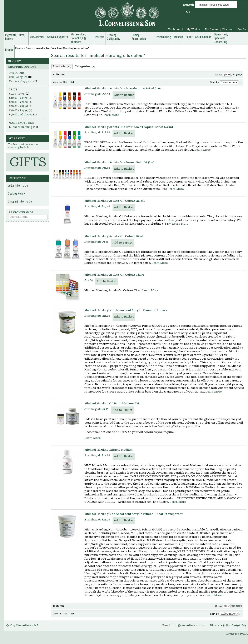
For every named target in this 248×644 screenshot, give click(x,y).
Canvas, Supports (22, 81)
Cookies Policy (16, 194)
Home (19, 48)
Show (219, 75)
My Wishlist (194, 29)
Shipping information (21, 201)
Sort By (215, 82)
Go (188, 12)
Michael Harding (21, 127)
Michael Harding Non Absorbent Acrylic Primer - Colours (126, 310)
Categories (85, 66)
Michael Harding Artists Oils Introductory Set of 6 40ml (124, 88)
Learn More (111, 115)
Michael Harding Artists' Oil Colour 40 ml (114, 236)
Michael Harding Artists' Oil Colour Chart (114, 275)
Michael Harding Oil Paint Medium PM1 (112, 403)
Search (189, 5)
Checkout (228, 29)
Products (62, 66)
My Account (176, 29)
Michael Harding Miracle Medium (108, 450)
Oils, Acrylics (18, 77)
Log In (242, 29)
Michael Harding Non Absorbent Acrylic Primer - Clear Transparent (133, 514)
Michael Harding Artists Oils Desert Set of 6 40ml (119, 162)
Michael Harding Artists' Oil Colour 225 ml (115, 201)
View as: (58, 82)
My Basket (212, 29)
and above (21, 114)
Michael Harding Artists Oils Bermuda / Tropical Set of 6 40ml (129, 127)
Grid (66, 82)
